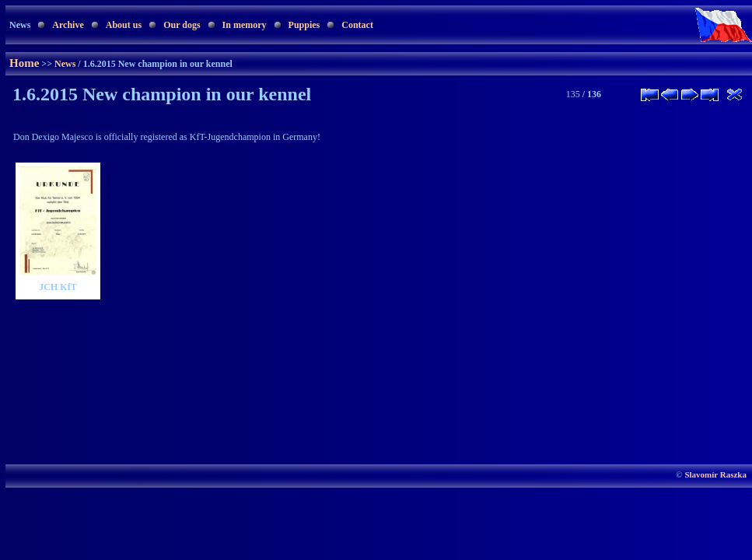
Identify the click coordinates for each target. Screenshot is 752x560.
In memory (245, 25)
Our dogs (182, 25)
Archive (68, 25)
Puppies (304, 25)
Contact (357, 25)
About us (124, 25)
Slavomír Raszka (715, 474)
